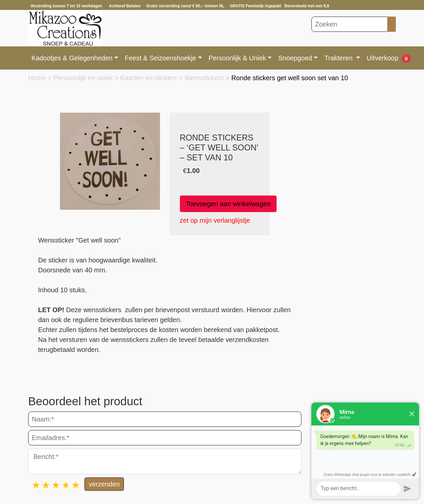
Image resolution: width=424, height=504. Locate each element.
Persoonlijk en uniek (84, 78)
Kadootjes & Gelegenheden (72, 58)
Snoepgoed (295, 58)
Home (38, 78)
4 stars (66, 485)
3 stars (56, 485)
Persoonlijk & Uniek (237, 58)
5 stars (76, 485)
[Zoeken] (349, 24)
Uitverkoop (383, 58)
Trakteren (339, 58)
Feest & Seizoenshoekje (161, 58)
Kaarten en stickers (150, 78)
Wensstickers (205, 78)
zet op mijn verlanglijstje (215, 220)
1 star (36, 485)
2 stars (46, 485)
